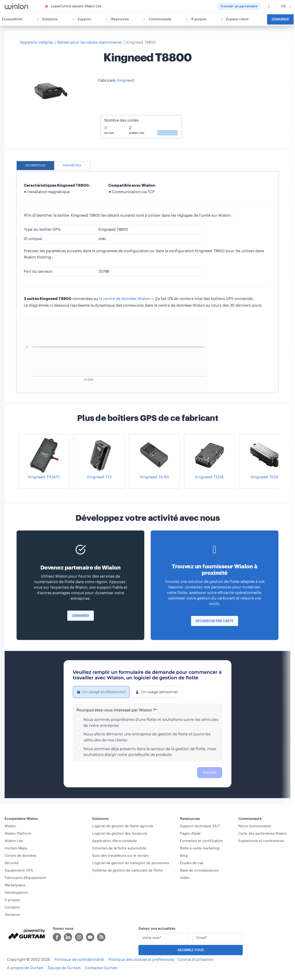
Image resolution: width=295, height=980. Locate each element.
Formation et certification (201, 841)
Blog (184, 856)
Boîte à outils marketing (200, 848)
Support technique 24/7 (200, 826)
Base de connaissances (199, 871)
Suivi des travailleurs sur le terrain (120, 856)
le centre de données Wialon (125, 299)
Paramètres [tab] (72, 165)
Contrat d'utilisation (195, 960)
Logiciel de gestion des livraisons (120, 834)
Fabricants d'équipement (25, 878)
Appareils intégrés (36, 42)
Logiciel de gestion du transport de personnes (131, 863)
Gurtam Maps (16, 848)
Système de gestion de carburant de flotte (127, 871)
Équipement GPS (19, 871)
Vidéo (185, 878)
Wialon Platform (18, 834)
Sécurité (12, 863)
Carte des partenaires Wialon (262, 834)
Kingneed (126, 81)
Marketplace (15, 885)
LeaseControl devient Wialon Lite (76, 6)
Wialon (10, 826)
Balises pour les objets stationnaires (90, 42)
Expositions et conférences (261, 841)
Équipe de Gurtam (64, 968)
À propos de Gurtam (25, 968)
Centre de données (21, 856)
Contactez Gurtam (101, 968)
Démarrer (280, 20)
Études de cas (192, 863)
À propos (12, 900)
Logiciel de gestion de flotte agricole (123, 826)
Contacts (12, 907)
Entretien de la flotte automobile (119, 848)
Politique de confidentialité (79, 960)
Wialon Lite (14, 841)
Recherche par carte (215, 621)
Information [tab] (35, 165)
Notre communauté (255, 826)
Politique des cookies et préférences (141, 960)
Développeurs (16, 893)
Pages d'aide (190, 834)
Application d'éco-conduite (115, 841)
